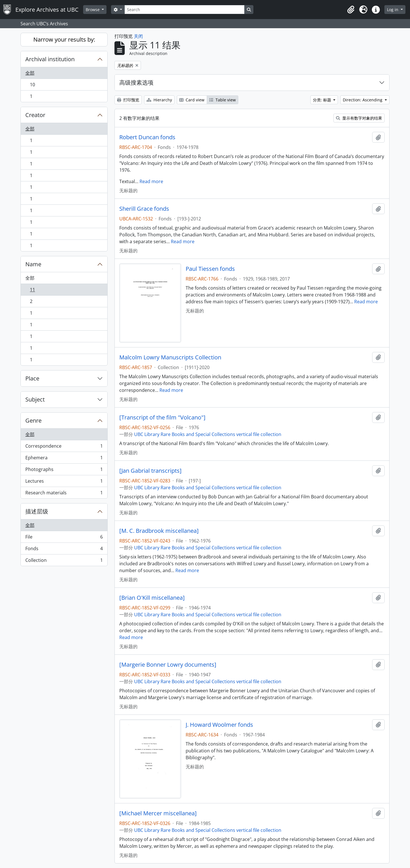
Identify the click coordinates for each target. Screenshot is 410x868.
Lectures (64, 482)
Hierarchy (159, 100)
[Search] (184, 10)
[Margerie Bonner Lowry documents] (168, 665)
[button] (351, 10)
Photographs (64, 471)
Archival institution (50, 59)
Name (33, 264)
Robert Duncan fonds (147, 137)
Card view (192, 100)
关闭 (138, 36)
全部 (30, 73)
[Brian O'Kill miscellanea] (152, 598)
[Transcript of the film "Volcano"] (162, 417)
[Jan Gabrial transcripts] (150, 471)
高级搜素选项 (136, 82)
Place (32, 378)
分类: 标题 (323, 100)
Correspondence (64, 447)
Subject (35, 399)
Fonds (64, 550)
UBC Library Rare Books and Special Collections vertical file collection (208, 434)
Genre (33, 420)
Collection (64, 561)
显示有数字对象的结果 (359, 118)
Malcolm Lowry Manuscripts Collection (170, 357)
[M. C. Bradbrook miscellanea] (159, 531)
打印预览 (128, 100)
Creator (35, 115)
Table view (223, 100)
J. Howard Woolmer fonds (219, 725)
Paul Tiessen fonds (210, 269)
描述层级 (37, 511)
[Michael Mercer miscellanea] (158, 813)
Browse (93, 10)
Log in (393, 10)
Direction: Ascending (363, 100)
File (64, 538)
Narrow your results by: (64, 39)
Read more (151, 181)
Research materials (64, 494)
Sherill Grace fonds (144, 209)
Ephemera (64, 459)
